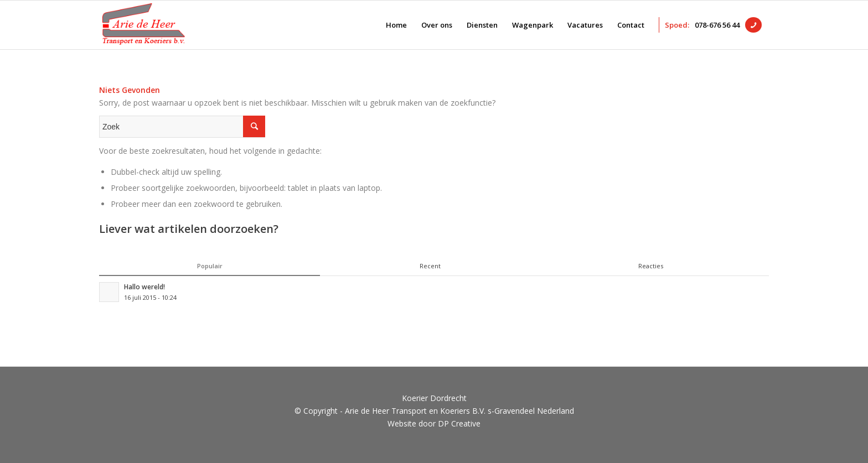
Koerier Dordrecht (434, 398)
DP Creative (459, 423)
